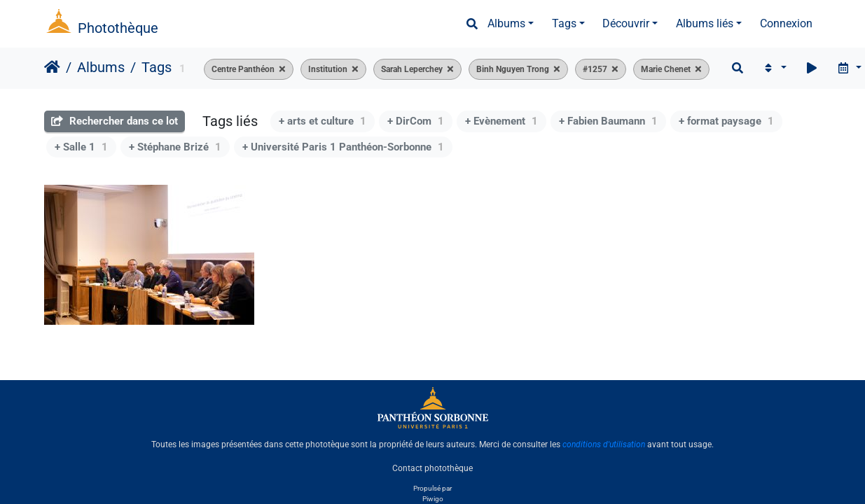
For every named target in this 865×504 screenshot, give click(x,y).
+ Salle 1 (81, 147)
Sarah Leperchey (412, 69)
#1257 (595, 69)
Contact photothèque (432, 468)
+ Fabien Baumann (608, 121)
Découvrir (626, 23)
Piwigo (433, 499)
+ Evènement (501, 121)
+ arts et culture (323, 121)
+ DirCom (416, 121)
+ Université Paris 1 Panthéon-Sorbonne (343, 147)
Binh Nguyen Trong (513, 69)
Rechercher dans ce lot (115, 121)
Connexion (786, 23)
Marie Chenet (666, 69)
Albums (506, 23)
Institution (328, 69)
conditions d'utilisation (604, 444)
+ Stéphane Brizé (175, 147)
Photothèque (118, 28)
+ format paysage (726, 121)
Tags (564, 23)
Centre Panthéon (243, 69)
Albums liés (705, 23)
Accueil (52, 67)
